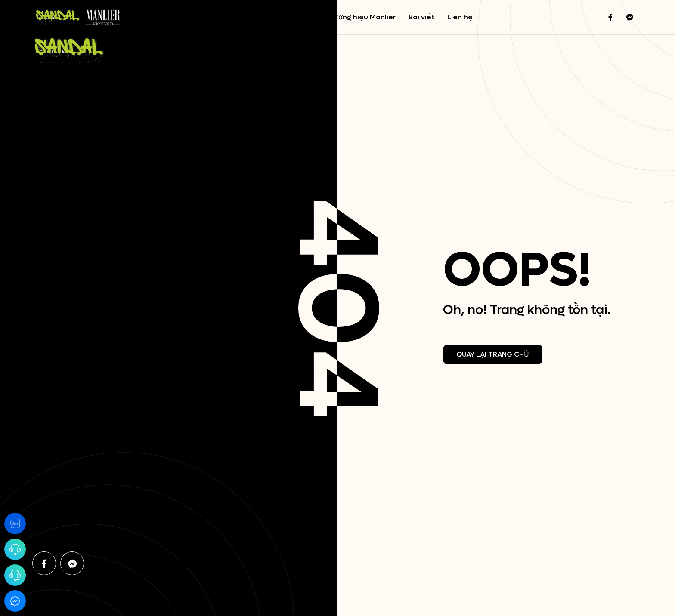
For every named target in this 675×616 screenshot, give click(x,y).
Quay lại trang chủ (493, 354)
